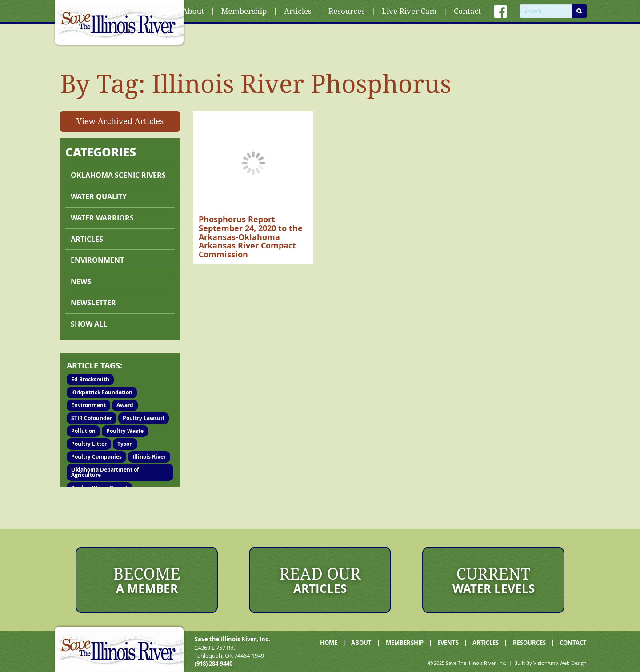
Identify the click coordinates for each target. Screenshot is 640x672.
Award (125, 405)
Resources (347, 11)
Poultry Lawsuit (144, 418)
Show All (89, 324)
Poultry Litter (89, 444)
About (193, 11)
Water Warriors (102, 218)
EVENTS (448, 643)
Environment (97, 260)
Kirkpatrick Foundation (102, 392)
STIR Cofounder (92, 418)
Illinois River (149, 457)
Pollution (83, 431)
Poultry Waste (125, 431)
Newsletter (93, 303)
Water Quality (99, 196)
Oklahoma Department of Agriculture (105, 472)
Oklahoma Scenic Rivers (118, 175)
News (81, 281)
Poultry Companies (96, 457)
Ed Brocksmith (90, 379)
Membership (244, 11)
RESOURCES (529, 643)
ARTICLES (486, 643)
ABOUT (361, 643)
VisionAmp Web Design (560, 663)
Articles (298, 11)
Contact (467, 11)
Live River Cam (409, 11)
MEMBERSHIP (405, 643)
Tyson (125, 444)
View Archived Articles (120, 121)
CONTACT (573, 643)
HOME (329, 643)
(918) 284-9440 (214, 664)
